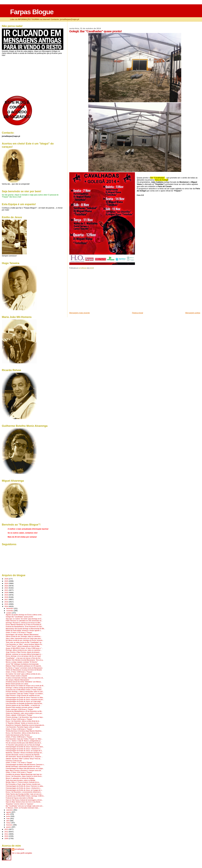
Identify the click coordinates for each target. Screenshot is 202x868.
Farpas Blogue (32, 12)
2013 (7, 829)
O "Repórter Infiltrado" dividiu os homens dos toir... (23, 723)
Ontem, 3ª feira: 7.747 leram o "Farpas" (19, 763)
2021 (7, 590)
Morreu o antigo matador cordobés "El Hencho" (22, 662)
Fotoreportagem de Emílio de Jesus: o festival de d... (24, 749)
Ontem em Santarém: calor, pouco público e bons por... (24, 713)
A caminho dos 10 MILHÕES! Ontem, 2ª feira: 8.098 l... (24, 690)
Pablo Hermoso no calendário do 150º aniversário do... (24, 621)
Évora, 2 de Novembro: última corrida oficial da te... (23, 721)
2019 (7, 595)
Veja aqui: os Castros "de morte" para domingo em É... (24, 619)
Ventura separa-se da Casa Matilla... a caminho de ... (24, 705)
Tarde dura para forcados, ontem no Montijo (21, 780)
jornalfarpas (19, 849)
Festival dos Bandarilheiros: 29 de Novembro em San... (24, 627)
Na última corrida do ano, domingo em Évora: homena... (25, 640)
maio (8, 818)
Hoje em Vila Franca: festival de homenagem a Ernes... (24, 800)
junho (8, 816)
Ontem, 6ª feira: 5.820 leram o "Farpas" (19, 719)
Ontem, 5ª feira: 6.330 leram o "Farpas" (19, 729)
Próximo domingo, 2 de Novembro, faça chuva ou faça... (25, 717)
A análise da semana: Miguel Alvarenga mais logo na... (24, 774)
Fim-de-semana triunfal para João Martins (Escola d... (24, 743)
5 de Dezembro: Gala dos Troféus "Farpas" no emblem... (25, 694)
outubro (9, 613)
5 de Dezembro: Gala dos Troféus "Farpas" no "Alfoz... (24, 739)
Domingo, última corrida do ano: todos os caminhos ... (24, 650)
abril (8, 821)
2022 (7, 588)
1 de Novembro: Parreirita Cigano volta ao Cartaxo (23, 727)
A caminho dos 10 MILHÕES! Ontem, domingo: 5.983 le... (25, 796)
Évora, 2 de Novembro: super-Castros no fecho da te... (24, 776)
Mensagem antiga (193, 313)
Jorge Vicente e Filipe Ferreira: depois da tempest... (23, 652)
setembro (10, 810)
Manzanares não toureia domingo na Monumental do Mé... (26, 629)
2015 (7, 604)
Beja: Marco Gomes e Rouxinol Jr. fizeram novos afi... (24, 771)
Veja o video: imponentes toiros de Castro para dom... (24, 638)
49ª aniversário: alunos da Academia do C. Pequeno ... (24, 757)
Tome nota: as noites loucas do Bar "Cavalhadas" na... (24, 642)
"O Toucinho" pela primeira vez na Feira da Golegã (23, 745)
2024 (7, 583)
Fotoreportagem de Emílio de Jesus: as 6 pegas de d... (24, 751)
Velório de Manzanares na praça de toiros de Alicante (24, 670)
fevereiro (10, 825)
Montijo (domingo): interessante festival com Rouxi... (23, 766)
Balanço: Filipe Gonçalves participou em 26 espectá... (24, 666)
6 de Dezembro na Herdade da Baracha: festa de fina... (24, 703)
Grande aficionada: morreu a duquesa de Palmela (23, 755)
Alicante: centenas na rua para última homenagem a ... (24, 654)
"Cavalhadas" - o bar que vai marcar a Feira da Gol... (24, 658)
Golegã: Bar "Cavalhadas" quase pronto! (19, 617)
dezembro (10, 608)
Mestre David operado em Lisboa (17, 684)
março (9, 823)
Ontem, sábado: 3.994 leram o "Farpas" (19, 715)
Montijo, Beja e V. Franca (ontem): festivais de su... (23, 782)
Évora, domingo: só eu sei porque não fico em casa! (23, 656)
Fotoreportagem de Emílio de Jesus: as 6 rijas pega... (24, 701)
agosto (9, 812)
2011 (7, 834)
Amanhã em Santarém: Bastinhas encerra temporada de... (25, 725)
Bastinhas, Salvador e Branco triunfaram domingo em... (24, 753)
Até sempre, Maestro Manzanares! (17, 680)
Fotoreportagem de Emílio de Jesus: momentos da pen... (25, 700)
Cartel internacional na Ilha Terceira (18, 735)
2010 (7, 836)
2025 (7, 581)
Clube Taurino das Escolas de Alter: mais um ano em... (24, 794)
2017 (7, 599)
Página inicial (138, 313)
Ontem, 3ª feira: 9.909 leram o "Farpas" (19, 672)
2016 (7, 602)
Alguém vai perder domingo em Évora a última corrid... (24, 615)
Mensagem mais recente (80, 313)
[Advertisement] (91, 291)
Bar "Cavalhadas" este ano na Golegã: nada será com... (25, 806)
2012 (7, 832)
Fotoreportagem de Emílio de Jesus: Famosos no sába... (25, 698)
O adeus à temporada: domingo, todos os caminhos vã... (25, 678)
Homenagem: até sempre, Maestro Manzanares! (22, 635)
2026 (7, 579)
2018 (7, 597)
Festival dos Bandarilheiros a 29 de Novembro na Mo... (24, 711)
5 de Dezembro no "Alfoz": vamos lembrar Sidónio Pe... (24, 644)
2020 (7, 592)
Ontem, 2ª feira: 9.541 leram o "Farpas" (19, 772)
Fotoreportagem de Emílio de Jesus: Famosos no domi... (25, 747)
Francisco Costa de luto (14, 761)
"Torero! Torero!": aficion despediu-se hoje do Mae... (23, 646)
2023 (7, 586)
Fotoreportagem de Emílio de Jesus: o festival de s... (24, 788)
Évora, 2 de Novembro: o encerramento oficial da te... (24, 792)
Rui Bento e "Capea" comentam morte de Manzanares (24, 668)
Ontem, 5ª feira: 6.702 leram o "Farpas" (19, 633)
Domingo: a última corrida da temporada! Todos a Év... (24, 688)
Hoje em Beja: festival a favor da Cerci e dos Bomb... (24, 802)
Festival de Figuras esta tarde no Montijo (20, 798)
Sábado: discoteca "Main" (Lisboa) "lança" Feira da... (24, 759)
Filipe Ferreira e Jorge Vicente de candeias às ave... (23, 696)
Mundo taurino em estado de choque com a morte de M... (25, 686)
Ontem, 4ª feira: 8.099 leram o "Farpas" (19, 737)
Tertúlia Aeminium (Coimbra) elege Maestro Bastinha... (24, 731)
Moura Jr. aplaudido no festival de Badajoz (20, 778)
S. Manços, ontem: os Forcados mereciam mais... (23, 808)
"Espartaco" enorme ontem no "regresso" (20, 804)
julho (8, 814)
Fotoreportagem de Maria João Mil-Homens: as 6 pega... (25, 768)
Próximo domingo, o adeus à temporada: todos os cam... (25, 692)
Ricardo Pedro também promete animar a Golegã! (23, 707)
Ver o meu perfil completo (22, 853)
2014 (7, 606)
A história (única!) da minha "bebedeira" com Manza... (24, 682)
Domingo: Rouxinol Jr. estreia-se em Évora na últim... (24, 623)
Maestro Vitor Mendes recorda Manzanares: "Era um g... (25, 660)
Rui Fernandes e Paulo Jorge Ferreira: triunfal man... (24, 784)
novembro (10, 611)
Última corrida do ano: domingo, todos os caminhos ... (24, 636)
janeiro (9, 827)
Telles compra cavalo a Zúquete (17, 676)
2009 (7, 838)
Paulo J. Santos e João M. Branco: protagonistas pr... (24, 741)
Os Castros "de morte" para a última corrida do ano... (24, 674)
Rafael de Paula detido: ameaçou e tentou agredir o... (24, 631)
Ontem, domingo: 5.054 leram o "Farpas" (20, 709)
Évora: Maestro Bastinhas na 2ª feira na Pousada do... (24, 625)
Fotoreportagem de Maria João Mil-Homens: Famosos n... (25, 765)
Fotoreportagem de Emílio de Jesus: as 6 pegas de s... (24, 790)
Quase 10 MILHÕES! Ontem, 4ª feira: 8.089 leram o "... (24, 648)
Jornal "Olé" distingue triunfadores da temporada (22, 664)
